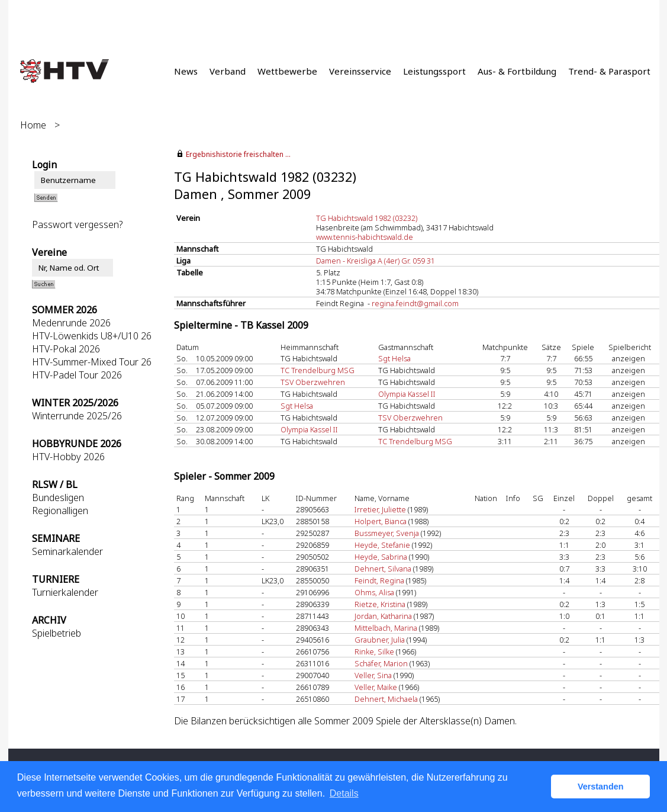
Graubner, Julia (380, 640)
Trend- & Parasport (609, 71)
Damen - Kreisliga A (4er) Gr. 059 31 (376, 261)
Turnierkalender (65, 592)
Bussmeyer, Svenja (387, 533)
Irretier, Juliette (380, 509)
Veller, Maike (376, 687)
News (186, 71)
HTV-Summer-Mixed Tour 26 (92, 362)
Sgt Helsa (394, 358)
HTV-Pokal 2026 (66, 349)
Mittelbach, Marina (386, 628)
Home (33, 125)
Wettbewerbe (287, 71)
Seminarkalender (67, 551)
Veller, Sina (373, 675)
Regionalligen (60, 511)
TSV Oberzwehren (313, 382)
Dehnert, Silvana (383, 569)
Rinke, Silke (374, 651)
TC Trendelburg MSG (318, 370)
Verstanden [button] (601, 787)
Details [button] (344, 793)
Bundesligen (58, 498)
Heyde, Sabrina (381, 557)
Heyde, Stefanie (382, 545)
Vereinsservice (360, 71)
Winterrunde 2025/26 (77, 416)
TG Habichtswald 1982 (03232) (367, 218)
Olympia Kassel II (407, 394)
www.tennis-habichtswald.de (365, 237)
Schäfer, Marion (381, 663)
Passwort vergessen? (77, 224)
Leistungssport (434, 71)
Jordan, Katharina (383, 616)
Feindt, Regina (379, 580)
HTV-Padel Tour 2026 (77, 375)
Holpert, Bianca (381, 521)
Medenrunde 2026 (71, 323)
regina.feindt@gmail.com (415, 303)
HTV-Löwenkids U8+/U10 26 (92, 336)
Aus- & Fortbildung (517, 71)
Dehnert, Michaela (386, 699)
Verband (228, 71)
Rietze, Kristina (380, 604)
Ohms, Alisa (374, 592)
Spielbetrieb (57, 633)
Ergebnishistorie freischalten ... (238, 154)
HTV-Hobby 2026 (68, 457)
